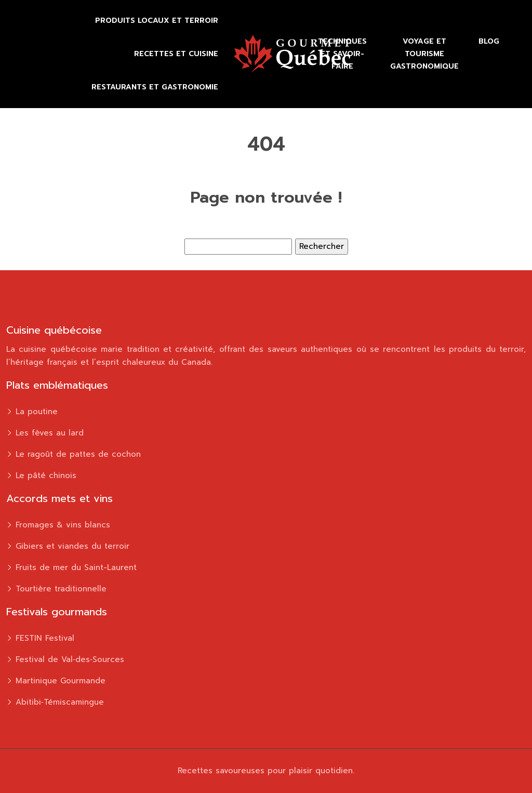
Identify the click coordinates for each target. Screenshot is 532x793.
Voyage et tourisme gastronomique (424, 54)
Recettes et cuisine (176, 54)
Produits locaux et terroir (157, 21)
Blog (489, 41)
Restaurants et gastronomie (155, 87)
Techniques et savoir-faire (342, 54)
